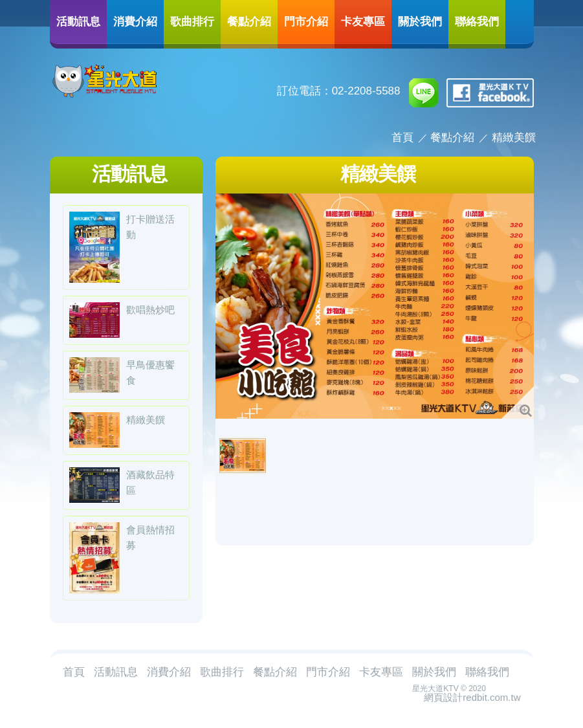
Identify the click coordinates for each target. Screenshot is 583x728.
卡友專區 (363, 21)
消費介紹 (135, 21)
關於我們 (420, 21)
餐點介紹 (249, 21)
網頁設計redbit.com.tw (472, 697)
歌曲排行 (192, 21)
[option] (375, 306)
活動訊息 (78, 21)
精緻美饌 (514, 138)
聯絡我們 (477, 21)
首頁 (402, 138)
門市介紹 (306, 21)
